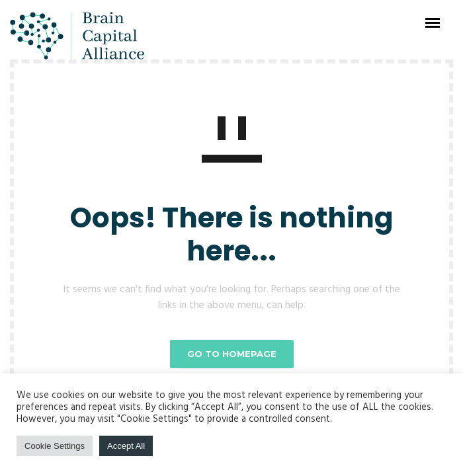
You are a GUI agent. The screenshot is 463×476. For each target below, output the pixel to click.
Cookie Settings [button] (55, 446)
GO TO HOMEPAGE (232, 354)
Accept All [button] (126, 446)
